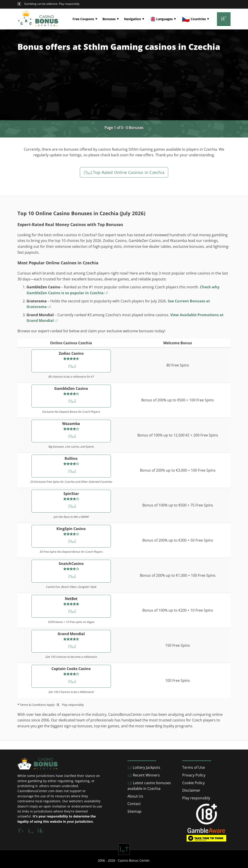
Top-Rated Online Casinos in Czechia (124, 172)
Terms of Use (194, 767)
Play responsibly (196, 798)
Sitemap (134, 811)
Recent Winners (144, 775)
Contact (134, 804)
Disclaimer (191, 790)
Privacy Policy (194, 775)
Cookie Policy (193, 783)
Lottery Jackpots (144, 767)
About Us (135, 796)
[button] (85, 19)
